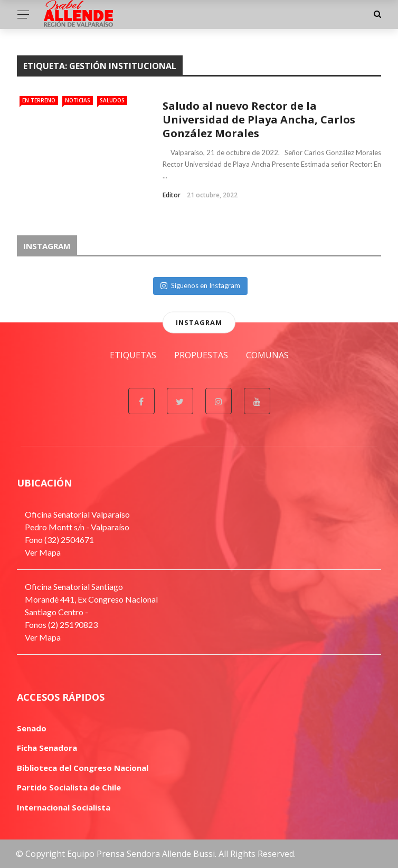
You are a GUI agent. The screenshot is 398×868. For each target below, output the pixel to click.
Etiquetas (133, 355)
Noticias (78, 100)
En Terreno (39, 100)
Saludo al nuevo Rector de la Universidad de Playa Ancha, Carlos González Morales (259, 120)
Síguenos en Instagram (200, 285)
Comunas (267, 355)
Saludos (112, 100)
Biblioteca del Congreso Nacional (83, 768)
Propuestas (201, 355)
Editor (172, 195)
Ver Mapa (43, 552)
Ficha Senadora (47, 748)
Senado (32, 728)
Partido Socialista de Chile (69, 787)
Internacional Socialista (64, 807)
